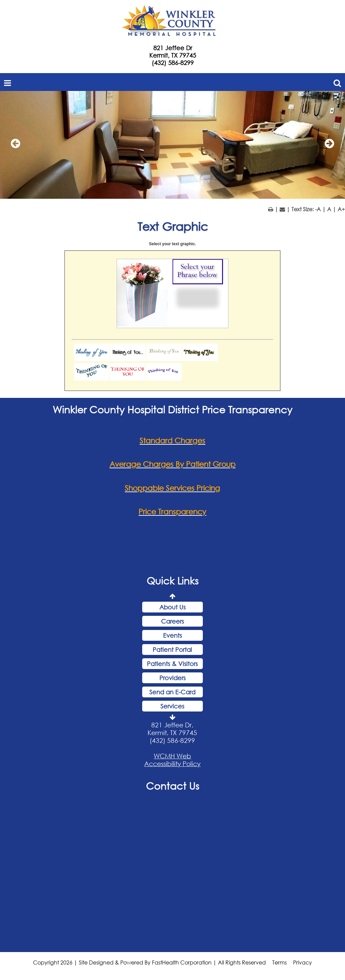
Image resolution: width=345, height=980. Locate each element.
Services (172, 708)
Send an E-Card (172, 694)
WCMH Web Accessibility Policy (172, 762)
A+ (341, 211)
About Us (172, 609)
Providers (172, 680)
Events (172, 637)
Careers (172, 623)
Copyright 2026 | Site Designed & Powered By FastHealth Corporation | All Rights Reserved (149, 964)
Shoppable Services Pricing (172, 490)
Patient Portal (172, 652)
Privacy (303, 964)
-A (318, 211)
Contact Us (172, 788)
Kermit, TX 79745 (173, 55)
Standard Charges (172, 442)
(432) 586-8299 (173, 63)
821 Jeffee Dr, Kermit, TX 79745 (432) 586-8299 (172, 735)
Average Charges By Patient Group (172, 466)
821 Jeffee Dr (173, 48)
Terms (279, 964)
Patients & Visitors (172, 666)
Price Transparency (172, 514)
